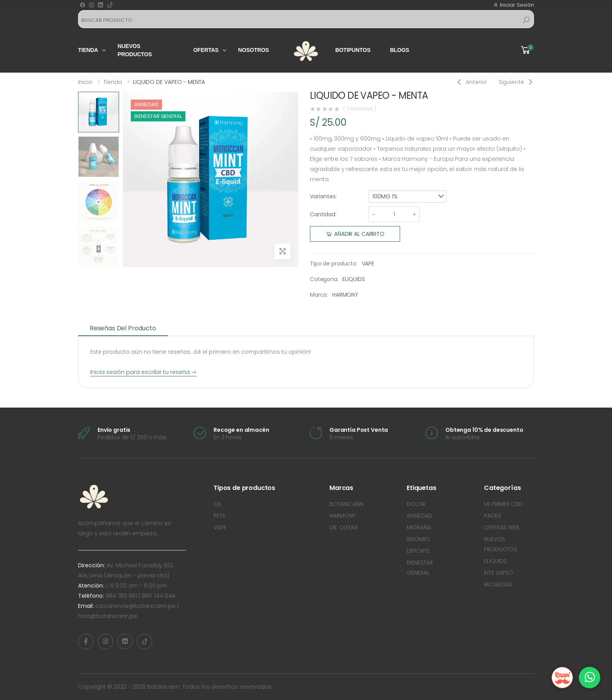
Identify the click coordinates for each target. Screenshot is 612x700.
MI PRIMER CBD (503, 504)
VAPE (368, 264)
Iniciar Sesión (514, 5)
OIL (218, 504)
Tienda (88, 50)
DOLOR (416, 504)
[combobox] (407, 197)
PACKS (493, 516)
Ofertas (206, 50)
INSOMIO (418, 539)
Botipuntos (353, 50)
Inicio (85, 82)
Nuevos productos (135, 50)
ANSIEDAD (419, 516)
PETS (219, 516)
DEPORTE (418, 551)
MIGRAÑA (419, 527)
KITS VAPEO (499, 573)
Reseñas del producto (123, 328)
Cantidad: (323, 214)
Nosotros (254, 50)
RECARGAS (498, 584)
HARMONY (345, 295)
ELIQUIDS (353, 279)
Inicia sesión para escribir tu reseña (143, 372)
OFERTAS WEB (502, 527)
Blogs (399, 50)
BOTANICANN (346, 504)
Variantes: (323, 196)
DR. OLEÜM (343, 527)
